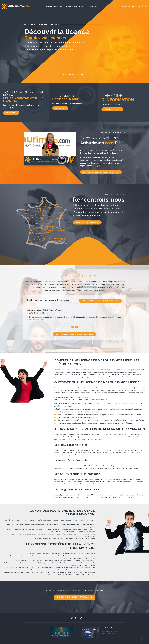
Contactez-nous (112, 109)
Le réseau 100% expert (124, 6)
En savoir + (11, 113)
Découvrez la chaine (101, 172)
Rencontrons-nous (75, 6)
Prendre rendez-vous (75, 597)
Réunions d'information (87, 222)
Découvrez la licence (52, 6)
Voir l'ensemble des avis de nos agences (100, 301)
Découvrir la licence (74, 76)
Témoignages (94, 6)
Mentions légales (108, 633)
